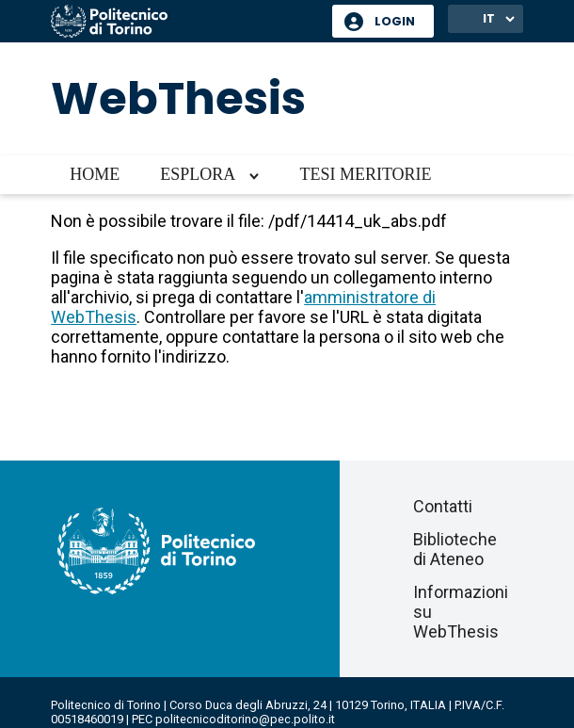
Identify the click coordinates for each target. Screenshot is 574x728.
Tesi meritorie (365, 174)
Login (395, 21)
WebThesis (178, 98)
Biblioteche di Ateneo (455, 549)
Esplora (198, 174)
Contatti (443, 506)
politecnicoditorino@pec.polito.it (245, 719)
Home (95, 174)
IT (489, 18)
